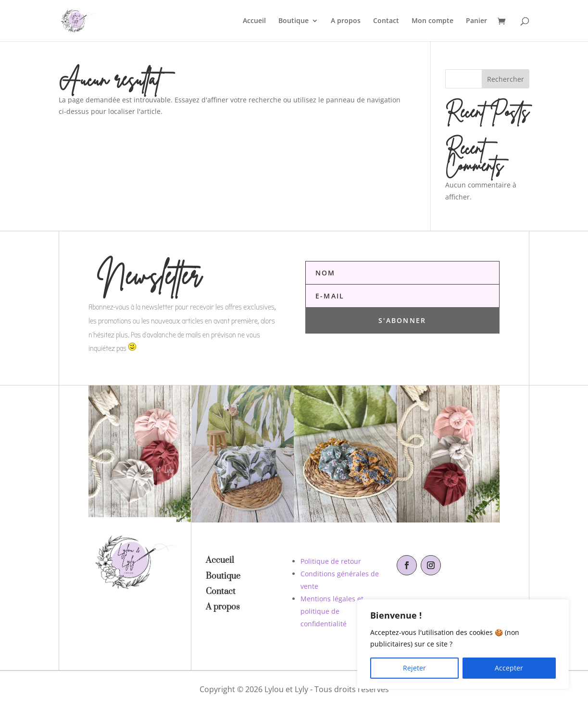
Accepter (509, 668)
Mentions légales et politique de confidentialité (332, 611)
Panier (476, 21)
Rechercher (506, 79)
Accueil (254, 21)
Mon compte (432, 21)
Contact (386, 21)
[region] (463, 644)
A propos (346, 21)
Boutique (294, 21)
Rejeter (414, 668)
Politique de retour (331, 561)
